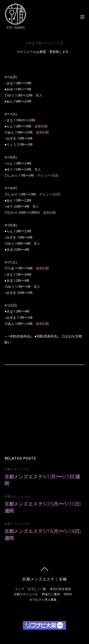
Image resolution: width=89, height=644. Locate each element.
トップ (19, 589)
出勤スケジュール (48, 43)
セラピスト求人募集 (43, 599)
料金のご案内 (51, 594)
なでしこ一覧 (37, 589)
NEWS (68, 594)
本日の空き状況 (60, 589)
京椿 (28, 43)
